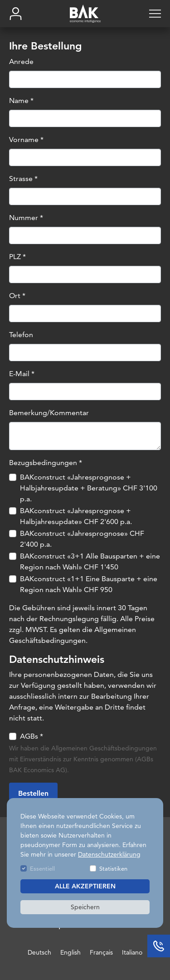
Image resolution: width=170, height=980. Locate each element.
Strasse (23, 179)
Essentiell (42, 868)
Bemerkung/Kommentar (49, 413)
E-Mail (22, 374)
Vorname (26, 140)
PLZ (17, 257)
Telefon (21, 335)
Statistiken (113, 868)
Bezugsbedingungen (46, 463)
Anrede (21, 61)
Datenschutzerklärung (109, 854)
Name (21, 100)
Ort (17, 296)
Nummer (26, 218)
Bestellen (33, 794)
